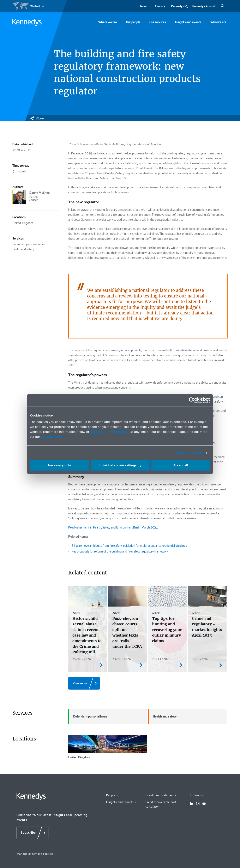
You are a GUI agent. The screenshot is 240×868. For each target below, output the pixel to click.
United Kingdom (108, 747)
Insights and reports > (121, 802)
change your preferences (110, 432)
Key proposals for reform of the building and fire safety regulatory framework (120, 551)
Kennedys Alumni (204, 6)
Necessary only (59, 465)
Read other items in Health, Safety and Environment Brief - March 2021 (113, 527)
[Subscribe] (32, 833)
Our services (158, 22)
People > (112, 795)
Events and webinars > (161, 795)
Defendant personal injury (88, 716)
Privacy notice (52, 437)
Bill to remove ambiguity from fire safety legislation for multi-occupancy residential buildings (129, 546)
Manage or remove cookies (35, 854)
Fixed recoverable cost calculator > (161, 804)
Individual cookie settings (120, 465)
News (144, 6)
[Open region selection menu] (28, 6)
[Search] (222, 6)
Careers (160, 6)
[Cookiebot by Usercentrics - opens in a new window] (192, 400)
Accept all (181, 465)
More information (189, 453)
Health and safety (162, 716)
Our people (133, 22)
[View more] (84, 683)
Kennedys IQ (179, 6)
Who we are (218, 22)
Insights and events (188, 22)
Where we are (108, 22)
